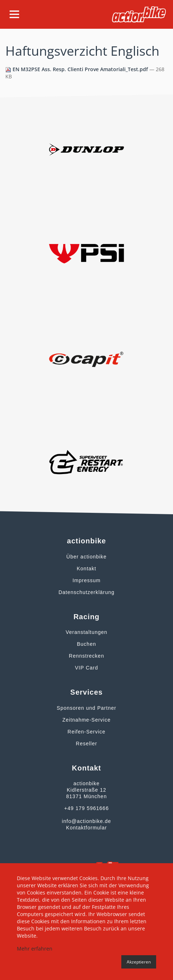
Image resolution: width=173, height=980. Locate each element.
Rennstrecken (86, 656)
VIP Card (87, 668)
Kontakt (86, 569)
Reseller (86, 744)
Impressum (86, 580)
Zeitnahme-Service (87, 720)
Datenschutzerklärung (86, 592)
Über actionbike (86, 557)
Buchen (86, 644)
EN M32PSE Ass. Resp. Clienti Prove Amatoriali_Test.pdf (77, 69)
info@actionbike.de (86, 821)
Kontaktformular (86, 828)
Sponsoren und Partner (86, 708)
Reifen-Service (86, 732)
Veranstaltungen (86, 632)
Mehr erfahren (35, 949)
